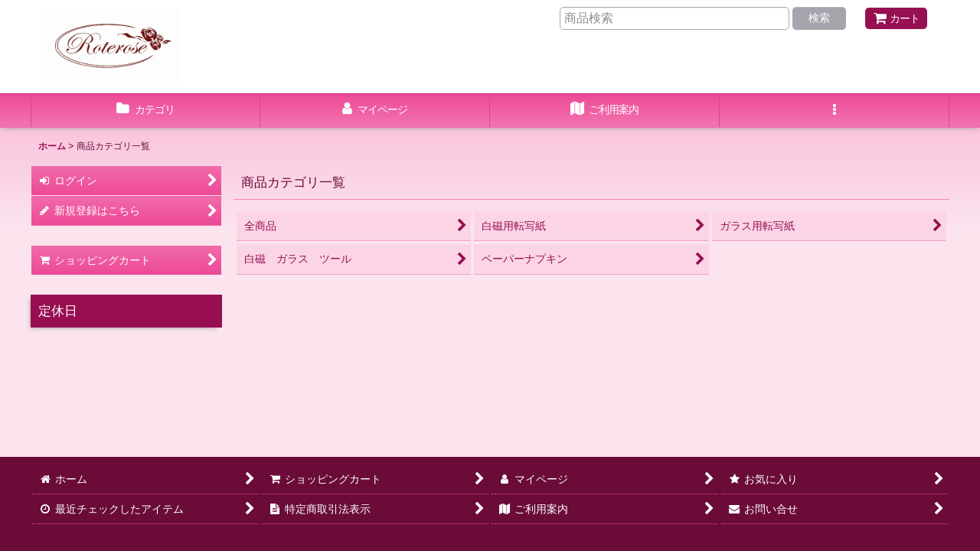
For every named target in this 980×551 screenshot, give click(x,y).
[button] (835, 111)
